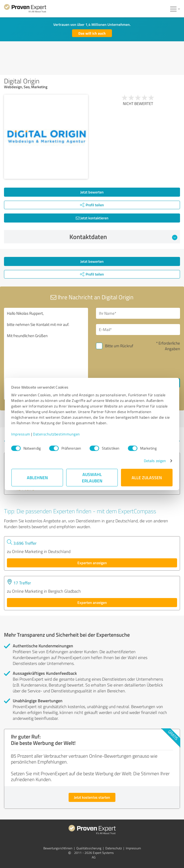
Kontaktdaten (124, 237)
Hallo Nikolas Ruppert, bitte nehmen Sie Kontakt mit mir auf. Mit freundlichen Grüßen (46, 354)
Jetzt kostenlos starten (92, 797)
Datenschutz (114, 848)
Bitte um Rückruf (119, 346)
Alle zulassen (147, 477)
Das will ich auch (92, 33)
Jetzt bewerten (92, 192)
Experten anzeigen (92, 563)
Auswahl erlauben (92, 477)
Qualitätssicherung (89, 848)
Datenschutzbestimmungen (57, 434)
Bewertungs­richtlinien (58, 848)
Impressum (21, 434)
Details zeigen (155, 461)
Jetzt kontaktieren (92, 218)
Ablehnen (37, 477)
